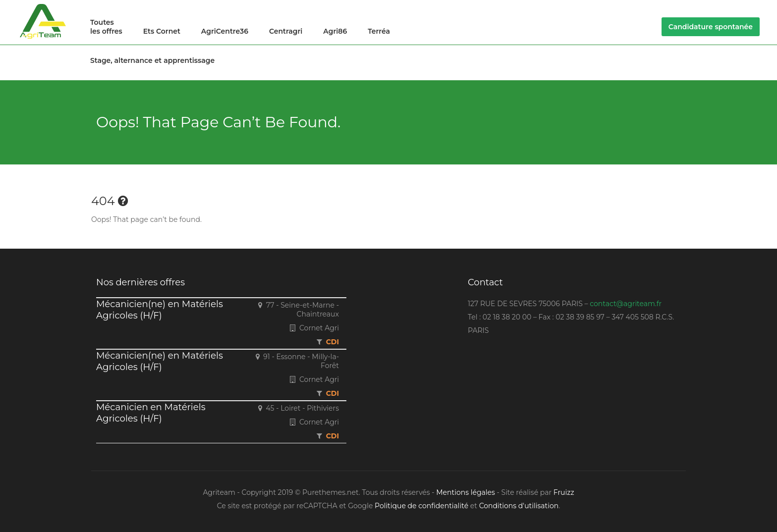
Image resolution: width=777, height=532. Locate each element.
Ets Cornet (162, 31)
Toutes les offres (106, 27)
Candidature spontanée (711, 27)
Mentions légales (466, 492)
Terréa (379, 31)
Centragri (286, 31)
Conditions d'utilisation (519, 506)
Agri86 (335, 31)
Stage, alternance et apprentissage (152, 60)
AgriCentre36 (225, 31)
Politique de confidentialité (421, 506)
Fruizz (564, 492)
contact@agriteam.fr (626, 304)
